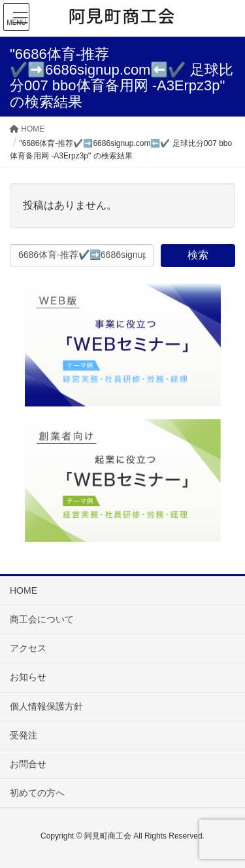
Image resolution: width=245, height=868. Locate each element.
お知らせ (28, 677)
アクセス (28, 648)
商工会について (42, 619)
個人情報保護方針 (46, 706)
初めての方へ (37, 793)
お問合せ (28, 764)
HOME (24, 590)
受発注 (24, 735)
